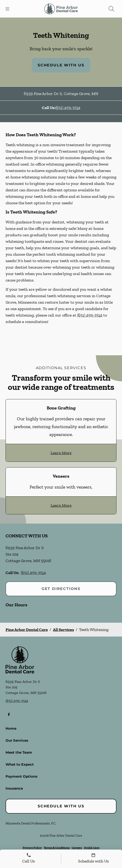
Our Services (17, 740)
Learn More (61, 453)
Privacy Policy (32, 848)
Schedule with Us (61, 65)
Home (11, 728)
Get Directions (61, 589)
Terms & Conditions (57, 848)
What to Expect (20, 764)
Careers (77, 848)
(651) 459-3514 (68, 108)
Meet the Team (19, 752)
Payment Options (21, 776)
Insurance (14, 788)
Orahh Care (92, 848)
